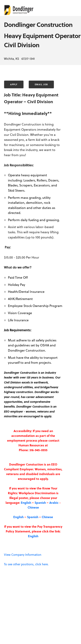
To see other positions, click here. (26, 564)
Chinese (33, 507)
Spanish (40, 503)
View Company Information (23, 555)
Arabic (54, 503)
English (26, 503)
